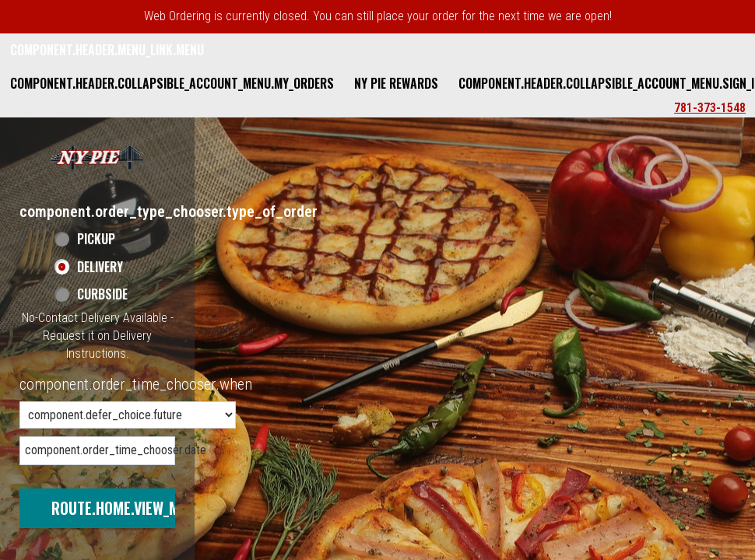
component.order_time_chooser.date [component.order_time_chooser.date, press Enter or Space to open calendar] (100, 450)
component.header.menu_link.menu (107, 50)
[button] (97, 157)
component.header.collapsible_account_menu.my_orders (172, 83)
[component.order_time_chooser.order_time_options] (128, 415)
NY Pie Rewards (396, 83)
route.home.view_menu (128, 508)
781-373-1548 (710, 108)
